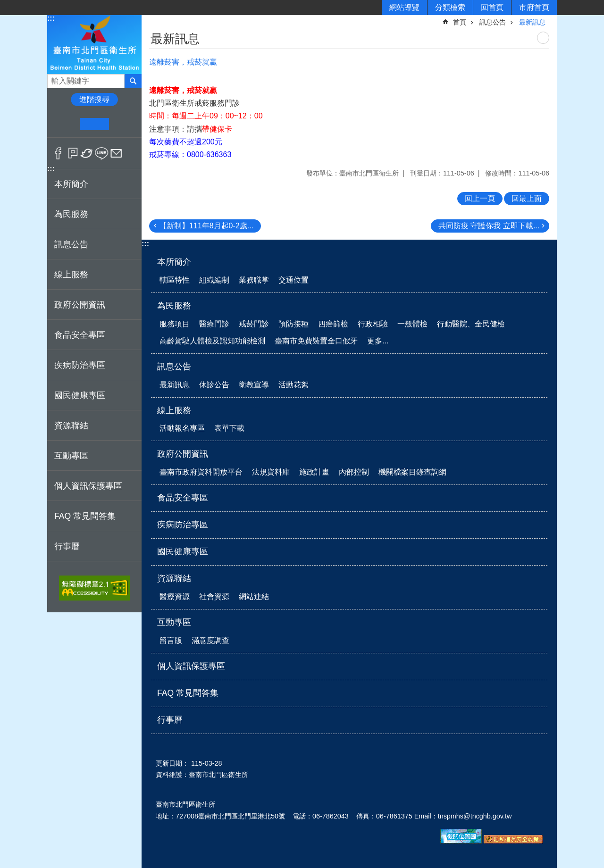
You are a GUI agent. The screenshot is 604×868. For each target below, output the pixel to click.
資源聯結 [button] (71, 426)
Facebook (58, 153)
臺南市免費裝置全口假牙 (316, 341)
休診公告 (214, 385)
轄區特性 (175, 280)
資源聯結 (174, 578)
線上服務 (174, 410)
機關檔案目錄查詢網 (412, 472)
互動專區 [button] (71, 456)
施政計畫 (314, 472)
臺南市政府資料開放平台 (201, 472)
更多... (378, 341)
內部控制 (354, 472)
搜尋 (55, 79)
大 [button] (123, 124)
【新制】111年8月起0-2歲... (206, 226)
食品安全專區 (80, 335)
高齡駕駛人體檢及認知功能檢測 (212, 341)
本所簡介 (174, 262)
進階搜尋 (94, 99)
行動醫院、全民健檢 (471, 324)
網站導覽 (404, 7)
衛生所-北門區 (94, 44)
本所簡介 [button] (71, 184)
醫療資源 (175, 597)
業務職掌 (254, 280)
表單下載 (229, 428)
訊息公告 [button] (71, 244)
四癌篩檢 (333, 324)
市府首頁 (534, 7)
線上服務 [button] (71, 275)
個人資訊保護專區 (88, 486)
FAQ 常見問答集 (85, 516)
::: (51, 18)
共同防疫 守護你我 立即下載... (489, 226)
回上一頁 (480, 198)
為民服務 (174, 306)
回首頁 (492, 7)
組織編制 (214, 280)
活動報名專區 (182, 428)
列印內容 (543, 38)
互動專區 (174, 622)
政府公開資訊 (183, 454)
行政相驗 (373, 324)
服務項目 (175, 324)
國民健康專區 (80, 395)
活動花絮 (294, 385)
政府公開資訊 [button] (80, 305)
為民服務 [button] (71, 214)
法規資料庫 (271, 472)
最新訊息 (532, 22)
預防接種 (294, 324)
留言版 (171, 640)
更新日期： (172, 763)
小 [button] (65, 124)
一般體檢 (412, 324)
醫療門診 (214, 324)
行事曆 (67, 546)
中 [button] (94, 124)
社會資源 (214, 597)
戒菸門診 (254, 324)
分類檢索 (450, 7)
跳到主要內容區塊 (5, 5)
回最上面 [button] (527, 198)
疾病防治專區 (80, 365)
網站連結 (254, 597)
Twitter (87, 153)
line (102, 153)
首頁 (460, 22)
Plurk (73, 153)
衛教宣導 (254, 385)
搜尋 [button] (133, 81)
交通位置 (294, 280)
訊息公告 (493, 22)
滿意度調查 (210, 640)
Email (116, 153)
